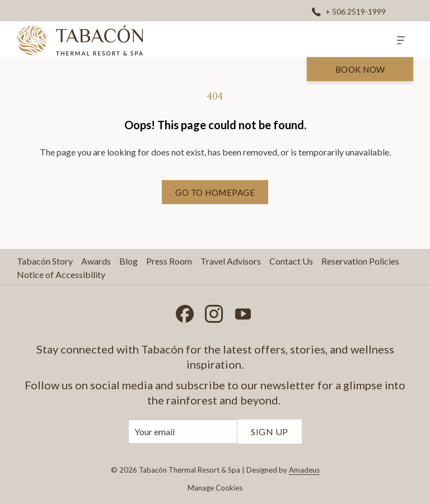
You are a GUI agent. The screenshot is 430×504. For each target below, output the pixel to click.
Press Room (169, 261)
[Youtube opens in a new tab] (243, 311)
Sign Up (270, 432)
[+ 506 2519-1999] (349, 11)
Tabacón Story (45, 261)
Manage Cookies (215, 488)
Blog (128, 261)
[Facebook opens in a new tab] (185, 311)
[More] (401, 39)
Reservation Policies (360, 261)
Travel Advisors (231, 261)
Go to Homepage (215, 192)
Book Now (360, 69)
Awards (96, 261)
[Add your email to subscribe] (183, 432)
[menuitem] (46, 261)
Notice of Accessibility (61, 274)
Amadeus (304, 470)
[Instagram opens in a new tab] (214, 311)
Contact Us (291, 261)
